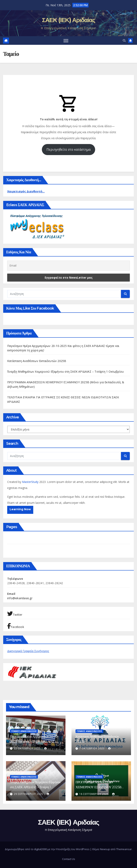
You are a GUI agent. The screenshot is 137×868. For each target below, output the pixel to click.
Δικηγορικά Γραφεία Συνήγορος (28, 651)
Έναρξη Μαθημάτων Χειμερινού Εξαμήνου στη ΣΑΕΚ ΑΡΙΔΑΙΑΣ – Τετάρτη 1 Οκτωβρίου (65, 372)
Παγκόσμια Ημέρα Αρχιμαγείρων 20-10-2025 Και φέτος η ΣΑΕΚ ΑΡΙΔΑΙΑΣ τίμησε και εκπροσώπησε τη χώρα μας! (34, 742)
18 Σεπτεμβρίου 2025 (94, 794)
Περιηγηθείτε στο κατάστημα (68, 149)
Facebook (16, 626)
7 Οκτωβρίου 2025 (92, 748)
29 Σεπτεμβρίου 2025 (29, 794)
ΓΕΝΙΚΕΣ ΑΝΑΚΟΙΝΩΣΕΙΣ (24, 731)
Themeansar (124, 849)
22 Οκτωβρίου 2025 (28, 748)
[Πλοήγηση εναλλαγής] (66, 40)
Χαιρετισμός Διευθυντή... (26, 191)
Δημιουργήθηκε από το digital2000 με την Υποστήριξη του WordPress (47, 849)
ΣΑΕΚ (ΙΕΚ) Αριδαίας (69, 20)
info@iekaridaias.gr (20, 598)
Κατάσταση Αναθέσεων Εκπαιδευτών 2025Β (37, 361)
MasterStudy (31, 482)
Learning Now (20, 509)
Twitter (15, 614)
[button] (124, 40)
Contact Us (69, 859)
